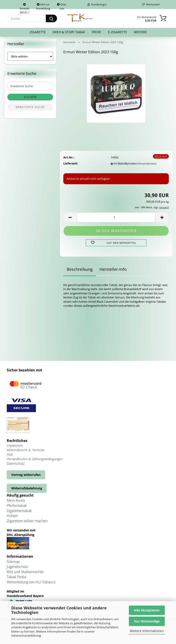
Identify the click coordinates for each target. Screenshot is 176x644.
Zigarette (38, 32)
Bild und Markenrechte (25, 575)
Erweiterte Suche (30, 110)
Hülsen (12, 519)
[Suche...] (51, 18)
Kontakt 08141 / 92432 (24, 6)
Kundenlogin (97, 4)
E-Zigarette (118, 32)
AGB (10, 457)
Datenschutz (16, 466)
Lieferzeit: (71, 166)
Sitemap (13, 564)
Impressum (15, 448)
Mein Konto (16, 503)
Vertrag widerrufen (26, 477)
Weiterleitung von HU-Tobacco (31, 585)
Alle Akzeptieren (147, 610)
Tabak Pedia (16, 580)
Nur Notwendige (147, 621)
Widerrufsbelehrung (27, 491)
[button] (70, 220)
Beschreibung (80, 272)
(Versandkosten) (147, 166)
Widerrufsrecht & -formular (26, 453)
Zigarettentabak (19, 513)
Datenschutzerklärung (26, 635)
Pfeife (97, 32)
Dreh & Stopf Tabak (69, 32)
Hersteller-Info (113, 272)
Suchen (30, 100)
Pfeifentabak (17, 508)
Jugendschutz (17, 569)
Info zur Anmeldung (43, 6)
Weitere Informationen (147, 631)
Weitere (140, 32)
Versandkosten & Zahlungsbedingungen (35, 462)
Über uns (62, 6)
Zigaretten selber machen (27, 524)
